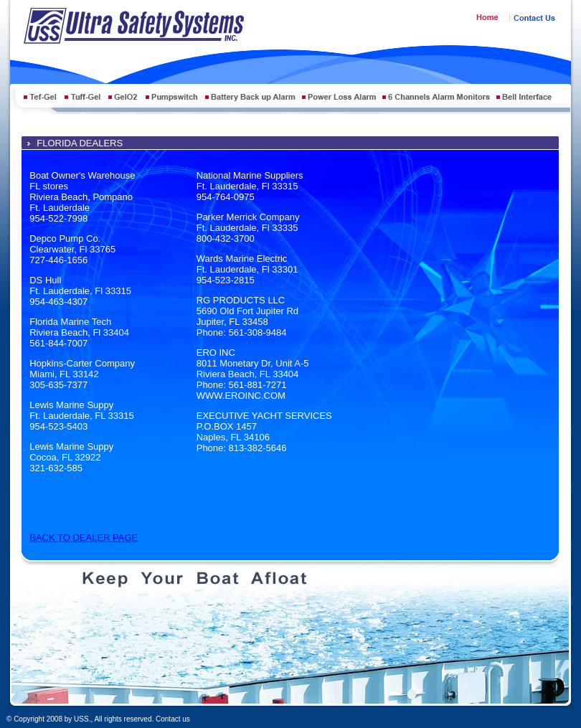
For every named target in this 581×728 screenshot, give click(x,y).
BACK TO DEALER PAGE (84, 538)
